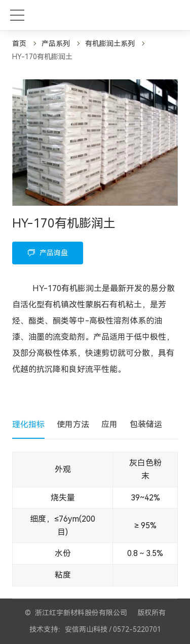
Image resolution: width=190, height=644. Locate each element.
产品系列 (56, 43)
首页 (19, 43)
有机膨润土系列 (110, 43)
